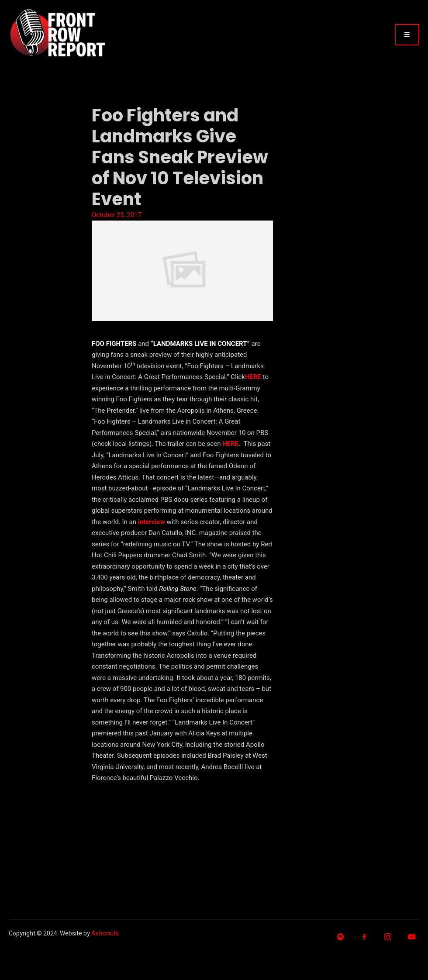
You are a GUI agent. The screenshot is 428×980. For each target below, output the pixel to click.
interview (152, 522)
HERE (253, 377)
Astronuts (105, 933)
